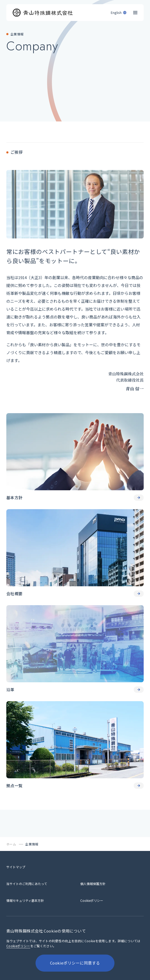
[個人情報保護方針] (93, 884)
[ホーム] (12, 844)
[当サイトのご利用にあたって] (27, 884)
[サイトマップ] (16, 867)
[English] (119, 11)
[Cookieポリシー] (92, 900)
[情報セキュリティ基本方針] (25, 900)
